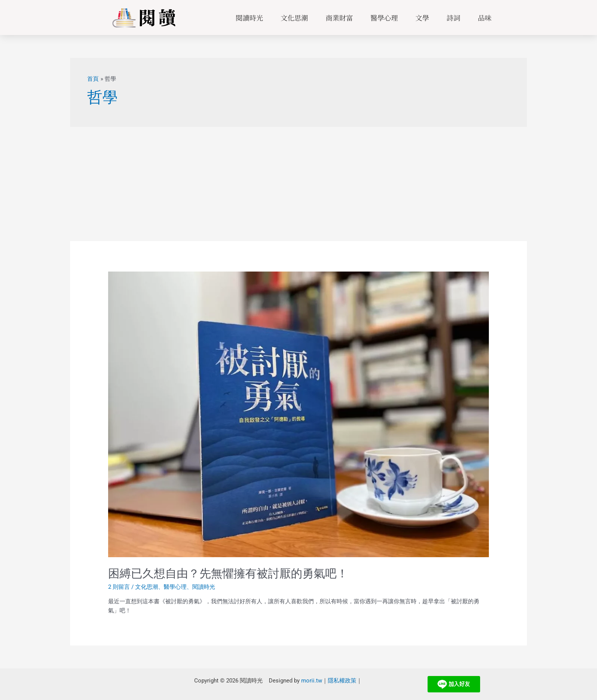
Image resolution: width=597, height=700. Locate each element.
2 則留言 (119, 587)
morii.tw (312, 681)
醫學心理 (384, 18)
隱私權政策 (342, 681)
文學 (422, 18)
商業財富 (339, 18)
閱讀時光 (249, 18)
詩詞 (453, 18)
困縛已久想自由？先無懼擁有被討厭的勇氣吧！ (228, 573)
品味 (485, 18)
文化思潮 (294, 18)
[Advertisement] (298, 184)
